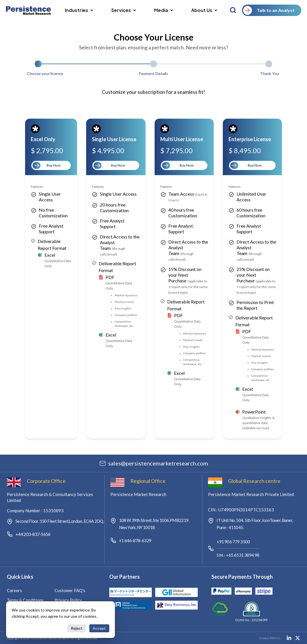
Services (124, 10)
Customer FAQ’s (70, 590)
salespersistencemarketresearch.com (158, 463)
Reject (77, 628)
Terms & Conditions (25, 600)
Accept (99, 628)
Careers (14, 590)
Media (163, 10)
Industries (79, 10)
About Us (204, 10)
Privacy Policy (68, 600)
